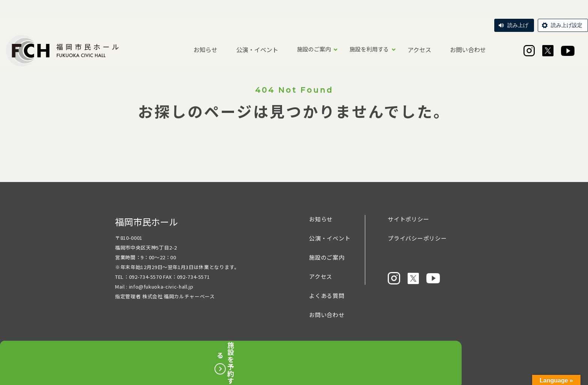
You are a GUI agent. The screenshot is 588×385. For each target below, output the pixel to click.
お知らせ (205, 50)
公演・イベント (257, 50)
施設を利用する (369, 49)
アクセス (419, 50)
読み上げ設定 (567, 25)
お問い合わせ (468, 50)
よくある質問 (327, 296)
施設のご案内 (314, 49)
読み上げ (518, 25)
